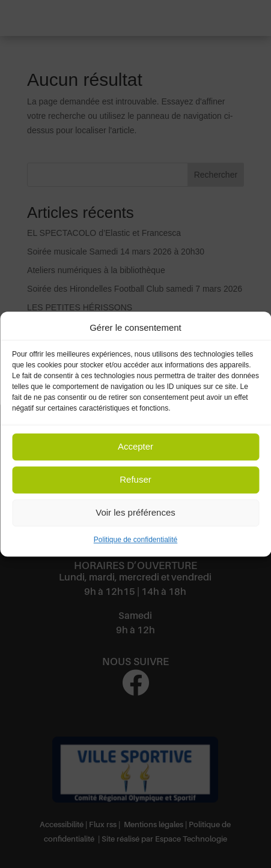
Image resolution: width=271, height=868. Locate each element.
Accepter (135, 447)
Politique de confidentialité (135, 540)
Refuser (135, 480)
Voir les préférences (135, 513)
